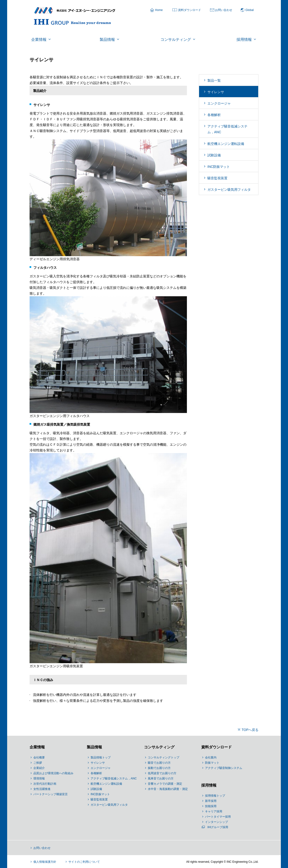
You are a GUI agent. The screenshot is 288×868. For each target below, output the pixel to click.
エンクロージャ (219, 103)
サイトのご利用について (84, 862)
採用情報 (209, 785)
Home (159, 10)
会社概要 (39, 757)
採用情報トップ (215, 796)
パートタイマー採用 (218, 817)
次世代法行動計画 (45, 784)
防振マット (212, 763)
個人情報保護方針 (45, 862)
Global (249, 10)
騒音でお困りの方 (159, 763)
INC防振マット (219, 167)
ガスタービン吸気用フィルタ (229, 190)
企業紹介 (39, 768)
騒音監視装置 (217, 178)
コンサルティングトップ (164, 757)
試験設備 (214, 155)
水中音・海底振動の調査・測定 (168, 789)
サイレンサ (216, 92)
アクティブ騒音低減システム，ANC (227, 129)
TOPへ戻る (250, 730)
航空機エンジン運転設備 (226, 144)
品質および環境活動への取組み (53, 773)
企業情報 (37, 747)
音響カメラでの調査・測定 (165, 784)
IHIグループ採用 (218, 827)
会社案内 (211, 757)
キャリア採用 (214, 811)
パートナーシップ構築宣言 (51, 794)
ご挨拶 (38, 763)
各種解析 (214, 115)
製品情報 (94, 747)
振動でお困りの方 (159, 768)
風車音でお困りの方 (161, 778)
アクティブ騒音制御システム (224, 768)
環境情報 (39, 778)
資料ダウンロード (190, 10)
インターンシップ (216, 822)
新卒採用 (211, 801)
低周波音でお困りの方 (162, 773)
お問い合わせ (224, 10)
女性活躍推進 (42, 789)
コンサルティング (159, 747)
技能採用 (211, 806)
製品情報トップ (101, 757)
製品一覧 (214, 80)
